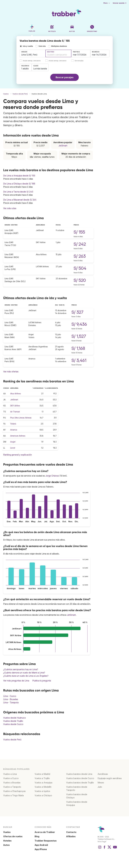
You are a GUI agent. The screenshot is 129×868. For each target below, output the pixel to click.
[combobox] (33, 53)
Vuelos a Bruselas (12, 783)
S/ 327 (77, 312)
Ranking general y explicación (18, 455)
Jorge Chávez (52, 476)
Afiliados (71, 836)
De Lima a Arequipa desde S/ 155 (19, 176)
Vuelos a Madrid (42, 774)
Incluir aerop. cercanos (32, 61)
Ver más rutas (10, 208)
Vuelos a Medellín (43, 787)
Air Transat (15, 412)
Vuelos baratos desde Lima (79, 774)
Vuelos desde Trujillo (13, 721)
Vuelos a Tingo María (13, 795)
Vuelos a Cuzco (11, 778)
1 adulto (25, 69)
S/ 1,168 (78, 348)
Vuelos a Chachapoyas (14, 791)
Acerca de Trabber (45, 832)
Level (13, 448)
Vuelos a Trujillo (42, 778)
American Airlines (18, 436)
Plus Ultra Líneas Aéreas (21, 418)
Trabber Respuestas (46, 841)
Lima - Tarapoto (11, 702)
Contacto (71, 832)
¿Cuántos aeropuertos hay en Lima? (21, 669)
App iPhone (41, 849)
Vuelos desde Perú (12, 740)
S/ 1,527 (79, 336)
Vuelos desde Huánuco (15, 718)
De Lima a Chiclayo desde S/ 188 (19, 184)
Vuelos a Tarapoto (12, 787)
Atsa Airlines (16, 394)
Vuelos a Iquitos (42, 791)
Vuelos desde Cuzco (13, 724)
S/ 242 (80, 244)
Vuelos (7, 832)
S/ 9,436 (79, 324)
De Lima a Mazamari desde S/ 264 (20, 200)
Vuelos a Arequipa (43, 783)
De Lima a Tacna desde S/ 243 (18, 192)
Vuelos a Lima (10, 774)
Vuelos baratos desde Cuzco (80, 778)
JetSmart (63, 146)
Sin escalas (79, 61)
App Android (41, 845)
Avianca (14, 430)
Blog (37, 836)
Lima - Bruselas (11, 699)
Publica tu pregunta (42, 681)
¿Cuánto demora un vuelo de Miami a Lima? (24, 673)
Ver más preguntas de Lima (16, 681)
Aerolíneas (103, 774)
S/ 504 (80, 268)
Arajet (13, 442)
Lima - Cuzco (10, 696)
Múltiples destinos (59, 46)
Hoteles (7, 841)
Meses (101, 783)
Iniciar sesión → (120, 3)
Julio (100, 787)
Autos (6, 845)
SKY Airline (15, 406)
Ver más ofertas (11, 372)
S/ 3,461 (79, 360)
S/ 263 (80, 256)
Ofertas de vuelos (13, 836)
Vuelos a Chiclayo (43, 795)
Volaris (13, 424)
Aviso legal (102, 842)
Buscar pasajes (65, 77)
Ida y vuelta (28, 46)
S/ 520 (80, 280)
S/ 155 (79, 232)
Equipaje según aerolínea (110, 778)
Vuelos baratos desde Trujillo (80, 783)
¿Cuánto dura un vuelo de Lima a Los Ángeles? (26, 676)
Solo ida (42, 46)
